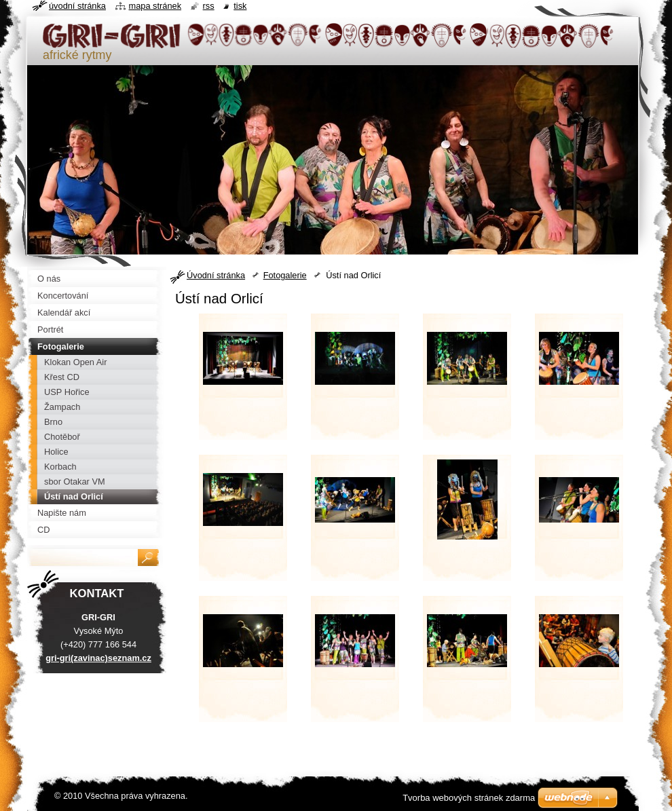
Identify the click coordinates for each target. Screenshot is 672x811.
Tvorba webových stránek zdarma (469, 798)
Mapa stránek (155, 6)
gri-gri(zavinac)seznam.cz (98, 658)
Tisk (240, 6)
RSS (209, 6)
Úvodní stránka (216, 275)
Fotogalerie (285, 275)
